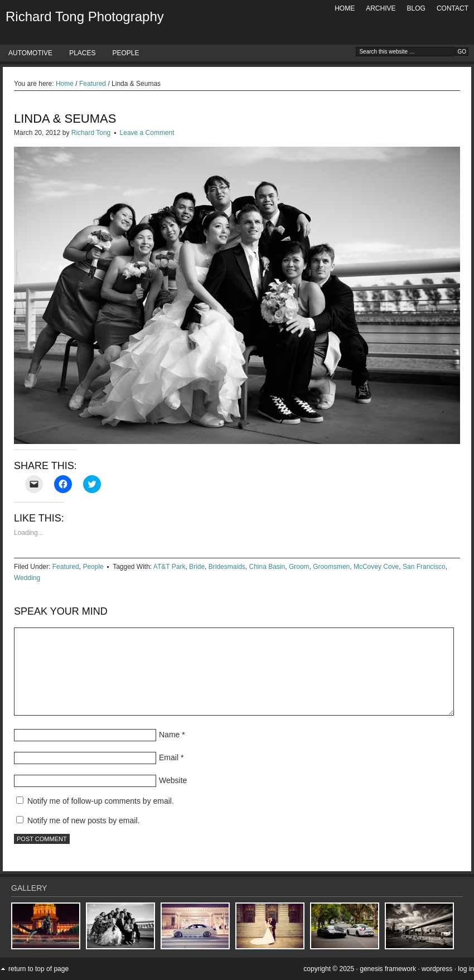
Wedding (27, 578)
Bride (197, 567)
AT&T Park (170, 567)
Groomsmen (331, 567)
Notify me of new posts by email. (84, 820)
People (125, 53)
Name (169, 735)
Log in (466, 969)
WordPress (437, 969)
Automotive (30, 53)
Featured (66, 567)
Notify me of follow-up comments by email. (101, 801)
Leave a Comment (147, 133)
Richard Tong (91, 133)
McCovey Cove (376, 567)
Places (82, 53)
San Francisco (424, 567)
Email (169, 757)
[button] (46, 926)
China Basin (267, 567)
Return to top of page (38, 969)
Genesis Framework (388, 969)
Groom (299, 567)
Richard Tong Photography (85, 16)
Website (173, 780)
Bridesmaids (227, 567)
